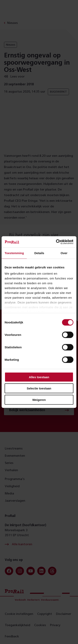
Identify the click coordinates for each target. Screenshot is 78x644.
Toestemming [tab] (14, 253)
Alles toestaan (39, 377)
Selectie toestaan (39, 388)
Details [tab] (39, 253)
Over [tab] (64, 253)
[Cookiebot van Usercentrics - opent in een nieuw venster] (56, 242)
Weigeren (39, 400)
